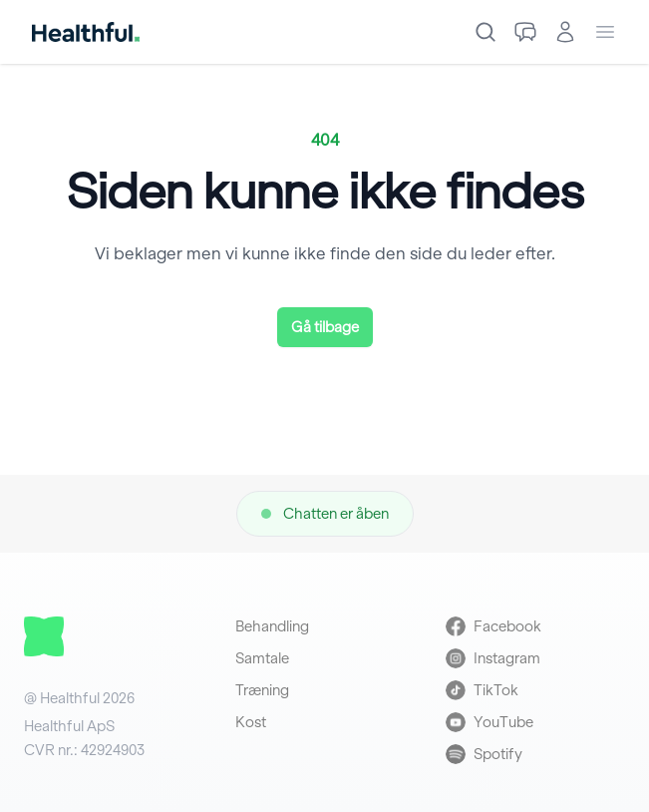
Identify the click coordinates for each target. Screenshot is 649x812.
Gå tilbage (325, 327)
